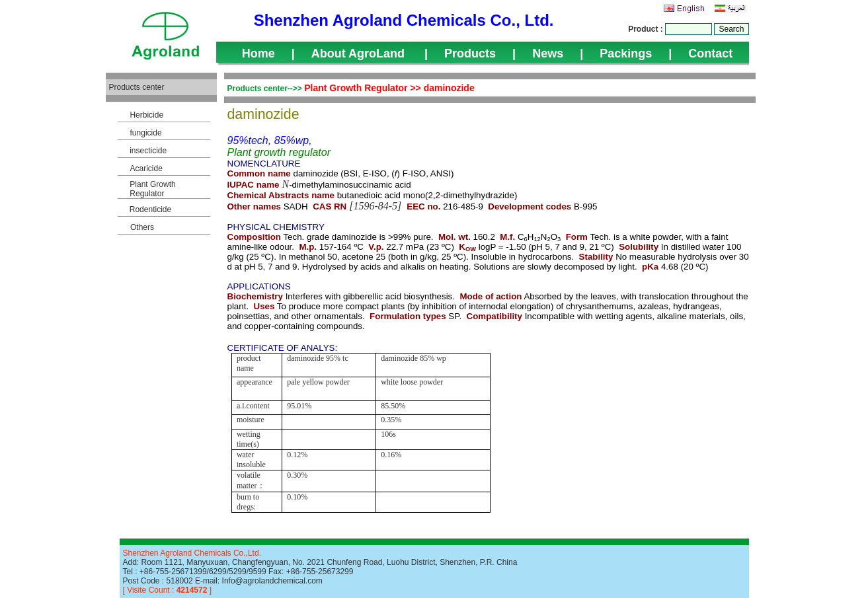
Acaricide (146, 168)
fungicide (146, 133)
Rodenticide (150, 209)
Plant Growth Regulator (152, 189)
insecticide (148, 151)
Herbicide (146, 115)
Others (142, 227)
